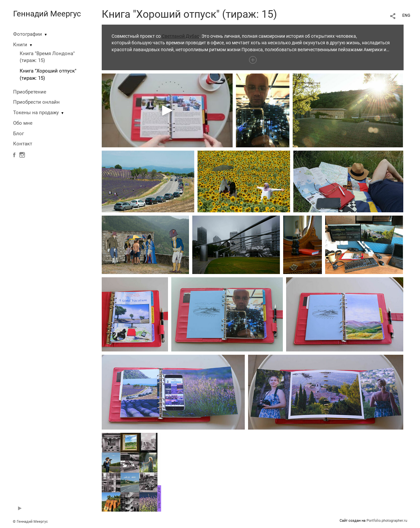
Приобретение (30, 92)
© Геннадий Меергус (30, 522)
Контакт (23, 144)
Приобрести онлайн (36, 102)
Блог (19, 134)
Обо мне (23, 123)
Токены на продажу (36, 113)
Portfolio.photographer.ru (387, 521)
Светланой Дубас (180, 36)
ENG (406, 15)
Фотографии (28, 34)
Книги (20, 45)
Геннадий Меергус (47, 14)
